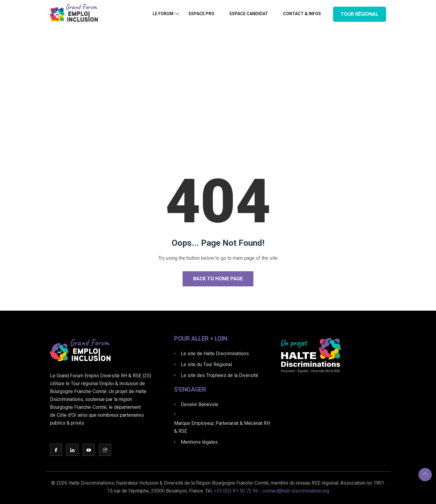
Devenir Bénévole (200, 404)
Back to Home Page (218, 279)
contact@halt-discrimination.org (296, 491)
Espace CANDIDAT (249, 14)
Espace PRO (201, 14)
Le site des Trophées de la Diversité (220, 375)
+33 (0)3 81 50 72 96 (236, 491)
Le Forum (163, 14)
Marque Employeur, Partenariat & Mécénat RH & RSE (222, 427)
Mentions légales (199, 442)
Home (198, 104)
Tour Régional (360, 14)
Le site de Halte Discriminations (215, 354)
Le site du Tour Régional (206, 364)
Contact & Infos (302, 14)
